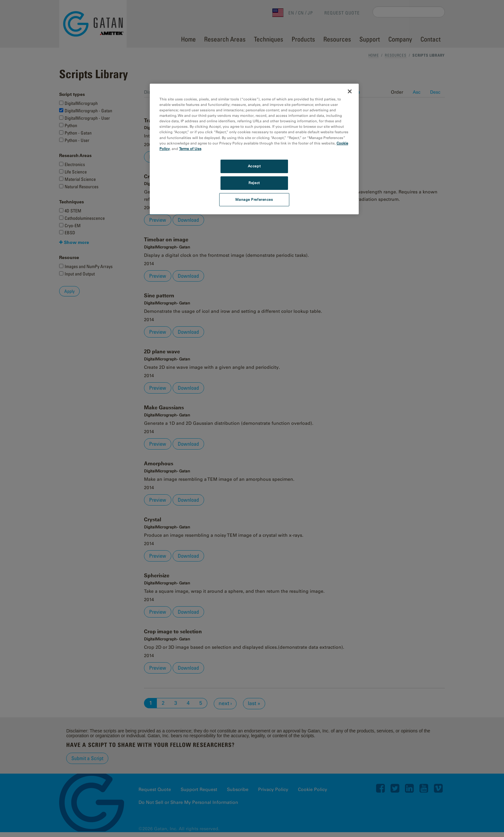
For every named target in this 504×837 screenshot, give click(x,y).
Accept (254, 166)
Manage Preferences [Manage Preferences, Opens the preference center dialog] (254, 200)
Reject (254, 183)
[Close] (350, 91)
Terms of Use (190, 149)
